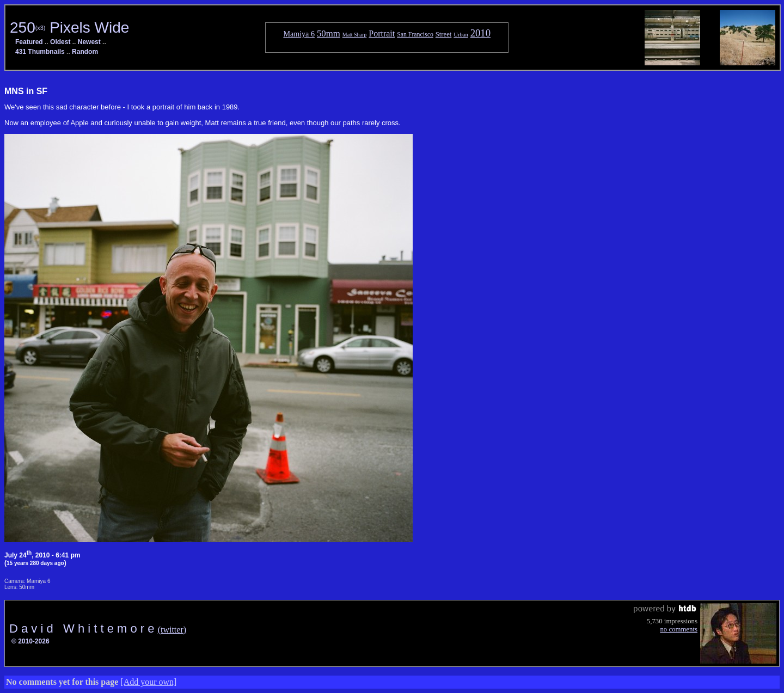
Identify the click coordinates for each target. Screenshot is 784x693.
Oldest (60, 42)
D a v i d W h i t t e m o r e (84, 628)
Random (85, 52)
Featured (29, 42)
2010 (480, 33)
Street (444, 34)
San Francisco (415, 34)
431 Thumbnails (40, 52)
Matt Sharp (354, 35)
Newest (89, 42)
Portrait (382, 33)
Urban (461, 35)
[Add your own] (148, 682)
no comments (679, 629)
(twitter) (172, 630)
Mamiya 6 (299, 34)
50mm (329, 33)
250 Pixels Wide (69, 27)
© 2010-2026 (30, 641)
